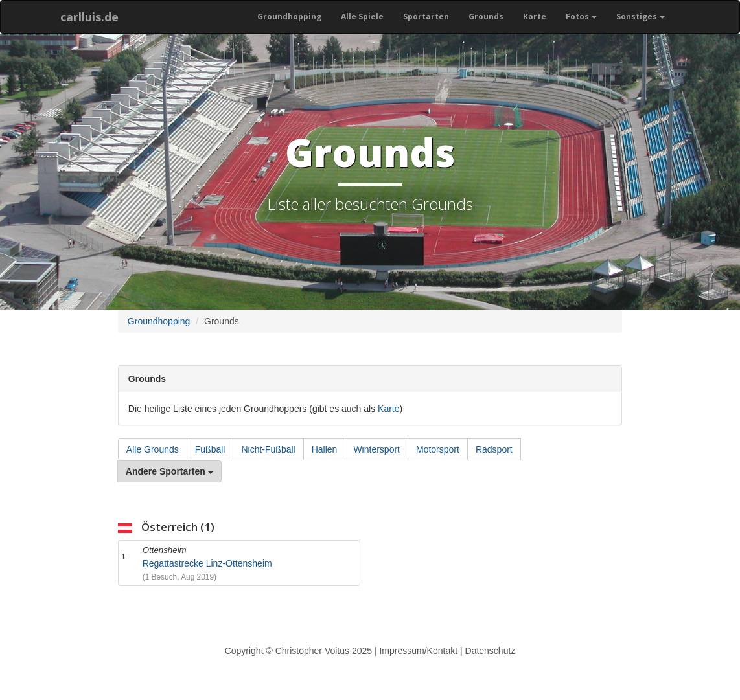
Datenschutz (491, 651)
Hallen (325, 449)
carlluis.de (89, 17)
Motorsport (438, 449)
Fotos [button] (581, 17)
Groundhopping (289, 17)
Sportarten (426, 17)
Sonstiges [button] (641, 17)
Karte (535, 17)
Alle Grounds (153, 449)
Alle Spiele (362, 17)
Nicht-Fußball (268, 449)
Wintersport (376, 449)
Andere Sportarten (169, 471)
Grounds (486, 17)
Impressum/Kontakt (418, 651)
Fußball (210, 449)
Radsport (494, 449)
